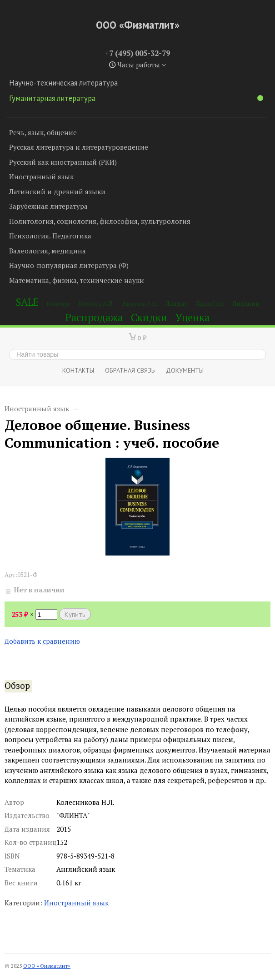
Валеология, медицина (47, 251)
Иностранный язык (41, 177)
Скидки (149, 317)
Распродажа (94, 317)
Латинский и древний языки (57, 192)
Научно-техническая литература (63, 83)
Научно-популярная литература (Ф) (69, 265)
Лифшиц (246, 303)
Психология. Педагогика (50, 236)
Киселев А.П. (96, 304)
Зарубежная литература (48, 206)
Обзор (17, 686)
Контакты (78, 370)
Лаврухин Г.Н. (140, 304)
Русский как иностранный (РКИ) (63, 162)
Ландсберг (210, 304)
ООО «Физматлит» (138, 25)
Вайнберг (58, 304)
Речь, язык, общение (43, 132)
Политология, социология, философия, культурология (100, 221)
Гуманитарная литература (136, 98)
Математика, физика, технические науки (77, 280)
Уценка (192, 317)
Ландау (176, 303)
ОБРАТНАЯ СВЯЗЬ (130, 370)
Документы (185, 370)
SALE (27, 302)
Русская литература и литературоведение (79, 147)
